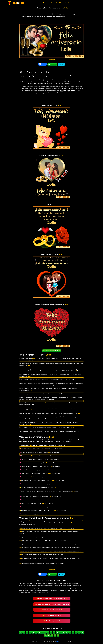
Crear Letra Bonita (73, 3)
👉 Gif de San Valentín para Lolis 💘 (52, 615)
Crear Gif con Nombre (62, 3)
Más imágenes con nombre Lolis (52, 351)
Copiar (61, 64)
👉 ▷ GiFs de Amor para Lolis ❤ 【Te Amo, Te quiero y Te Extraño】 (52, 604)
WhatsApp (52, 64)
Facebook (42, 64)
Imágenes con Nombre (49, 3)
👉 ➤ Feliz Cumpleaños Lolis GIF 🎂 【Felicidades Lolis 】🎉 (52, 599)
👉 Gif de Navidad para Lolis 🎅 (52, 621)
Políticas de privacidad (62, 642)
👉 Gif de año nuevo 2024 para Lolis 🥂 (52, 610)
